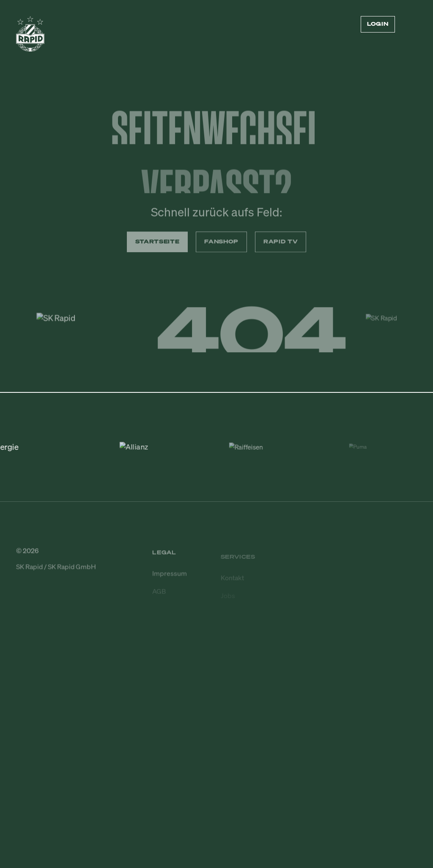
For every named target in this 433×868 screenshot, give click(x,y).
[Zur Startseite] (30, 37)
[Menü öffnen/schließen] (412, 24)
